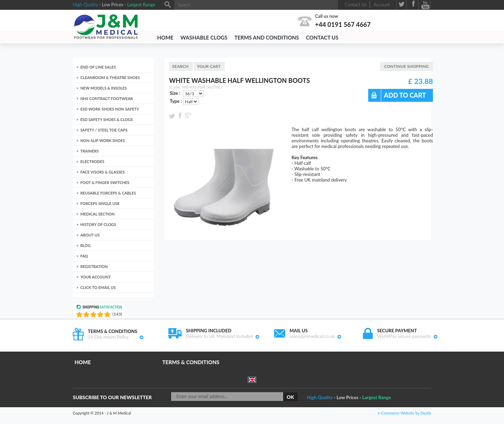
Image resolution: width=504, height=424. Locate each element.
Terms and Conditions (267, 37)
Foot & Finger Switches (105, 182)
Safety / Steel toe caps (104, 130)
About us (90, 235)
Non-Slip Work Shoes (102, 140)
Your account (95, 277)
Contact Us (322, 37)
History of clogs (98, 224)
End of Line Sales (98, 67)
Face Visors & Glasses (102, 172)
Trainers (89, 151)
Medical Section (97, 214)
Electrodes (92, 161)
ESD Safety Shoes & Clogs (106, 119)
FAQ (84, 256)
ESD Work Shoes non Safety (110, 109)
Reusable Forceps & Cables (108, 193)
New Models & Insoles (103, 88)
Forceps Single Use (100, 203)
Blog (85, 245)
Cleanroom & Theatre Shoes (110, 77)
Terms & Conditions (191, 362)
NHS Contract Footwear (106, 98)
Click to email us (98, 287)
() (117, 314)
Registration (94, 266)
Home (165, 37)
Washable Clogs (204, 37)
